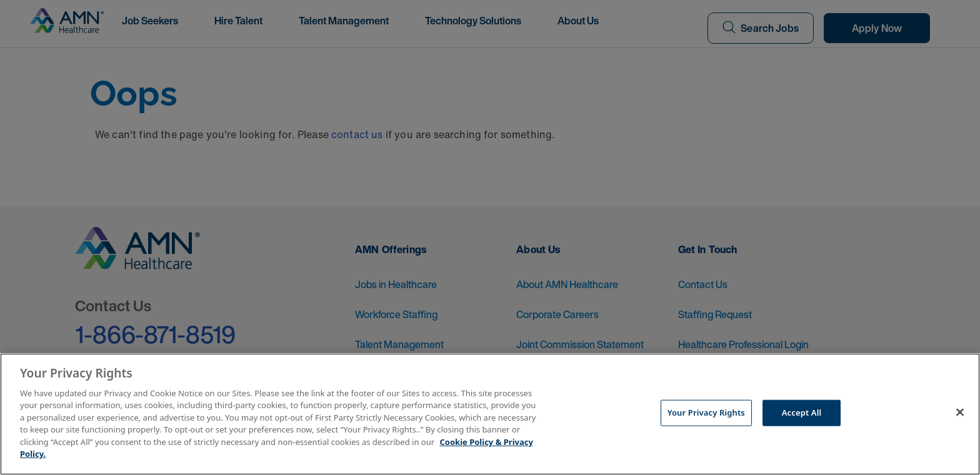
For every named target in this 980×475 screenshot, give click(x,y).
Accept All (802, 412)
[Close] (960, 412)
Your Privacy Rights (706, 412)
